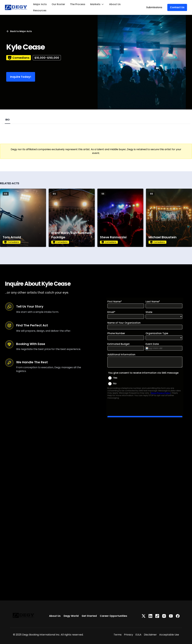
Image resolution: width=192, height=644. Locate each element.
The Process (78, 4)
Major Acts (40, 4)
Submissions (154, 7)
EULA (138, 635)
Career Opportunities (113, 616)
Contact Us (177, 7)
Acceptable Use (169, 635)
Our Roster (58, 4)
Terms (118, 635)
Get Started (89, 616)
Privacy (129, 635)
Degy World (71, 616)
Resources (40, 10)
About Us (115, 4)
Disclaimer (150, 635)
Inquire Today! (21, 77)
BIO (8, 120)
